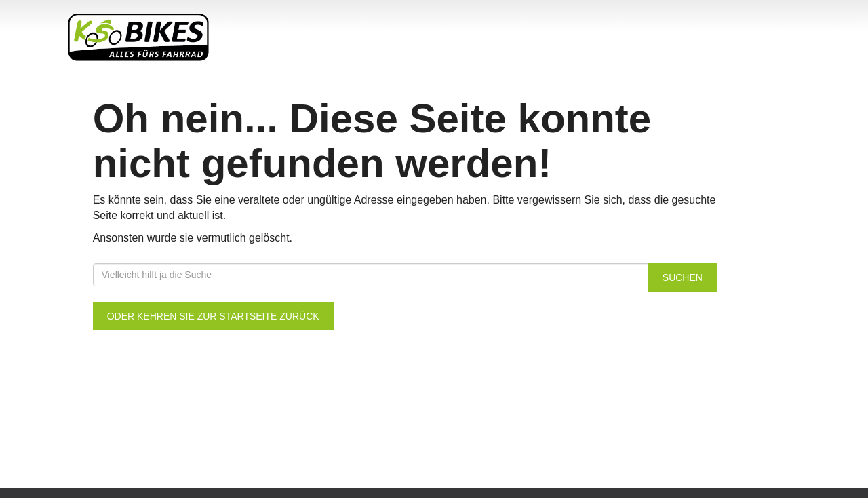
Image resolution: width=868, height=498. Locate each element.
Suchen (683, 277)
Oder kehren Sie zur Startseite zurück (213, 316)
